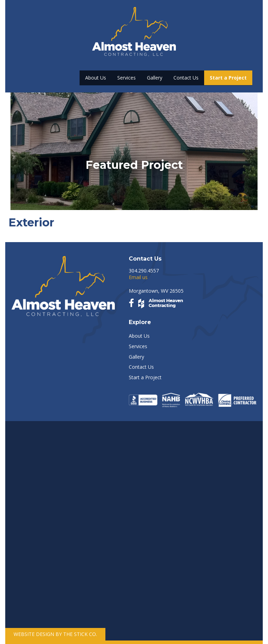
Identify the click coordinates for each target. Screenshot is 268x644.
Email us (138, 277)
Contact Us (186, 78)
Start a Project (228, 78)
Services (126, 78)
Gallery (155, 78)
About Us (96, 78)
